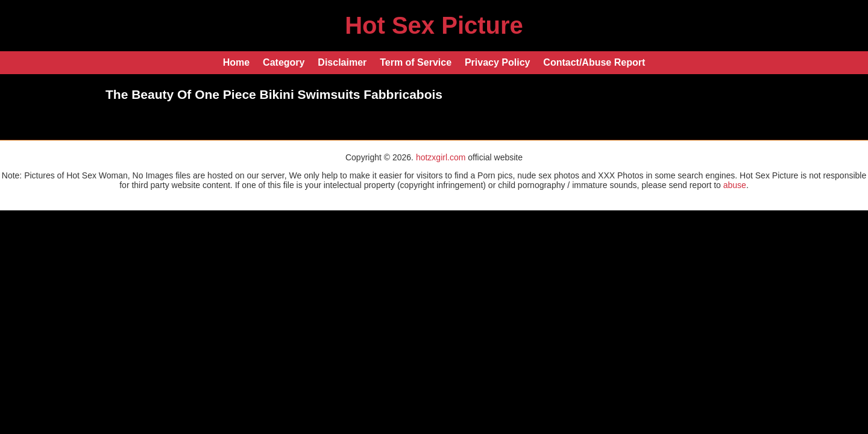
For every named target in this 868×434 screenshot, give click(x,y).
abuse (735, 185)
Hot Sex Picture (434, 25)
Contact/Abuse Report (594, 62)
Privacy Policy (498, 62)
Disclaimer (342, 62)
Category (284, 62)
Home (236, 62)
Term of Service (416, 62)
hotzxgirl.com (441, 157)
